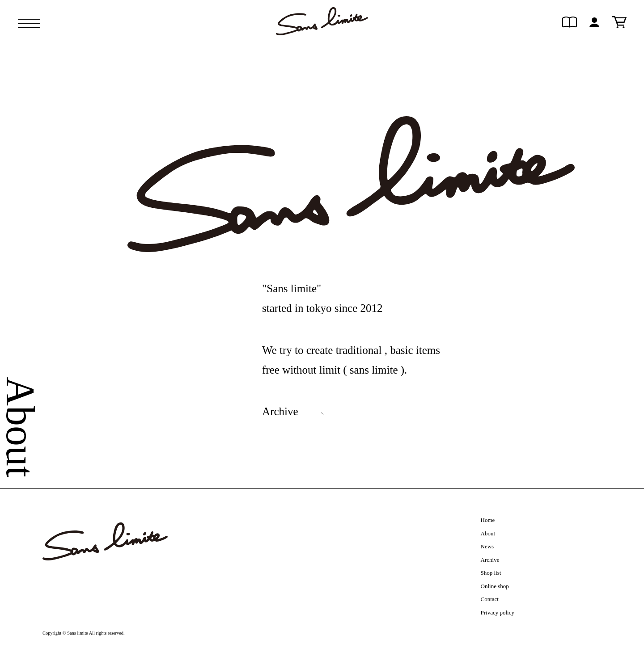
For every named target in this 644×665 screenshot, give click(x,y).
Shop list (491, 573)
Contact (490, 599)
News (487, 546)
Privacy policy (498, 612)
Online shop (495, 586)
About (488, 533)
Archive (280, 411)
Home (488, 520)
